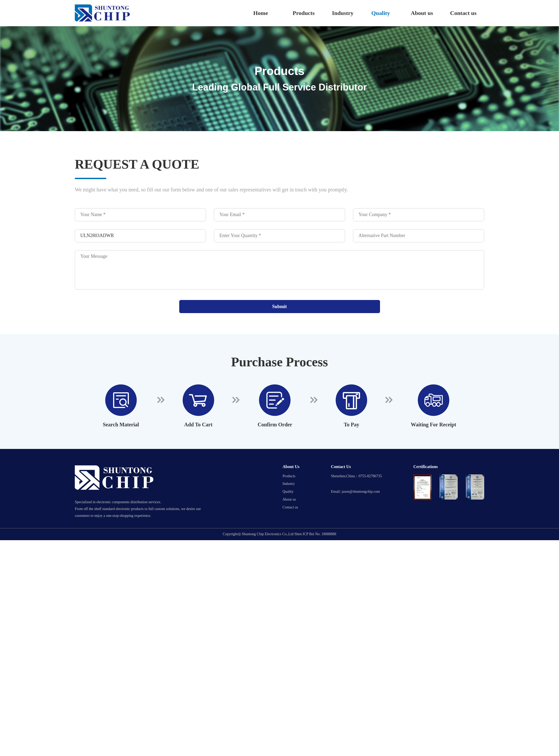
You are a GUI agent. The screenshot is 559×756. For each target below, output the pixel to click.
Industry (343, 13)
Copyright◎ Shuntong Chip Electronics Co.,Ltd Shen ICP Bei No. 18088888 (279, 534)
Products (304, 13)
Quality (381, 13)
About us (422, 13)
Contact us (463, 13)
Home (261, 13)
